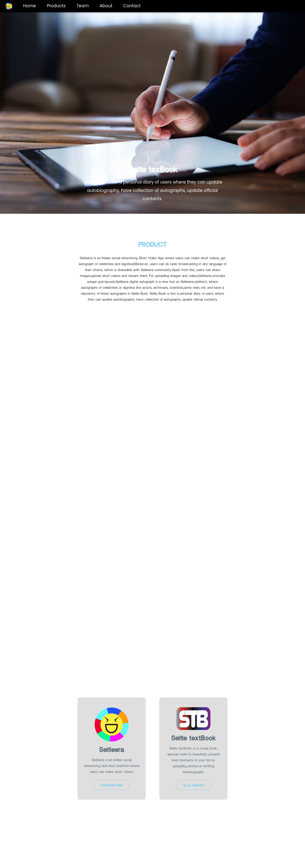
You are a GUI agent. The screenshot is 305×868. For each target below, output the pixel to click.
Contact (132, 6)
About (106, 6)
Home (30, 6)
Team (82, 6)
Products (56, 6)
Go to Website (193, 785)
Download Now (112, 785)
